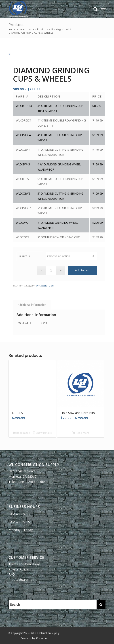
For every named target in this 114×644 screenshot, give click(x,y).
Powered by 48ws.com (34, 638)
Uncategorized (45, 285)
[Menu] (103, 9)
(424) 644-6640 (36, 482)
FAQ (12, 574)
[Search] (93, 9)
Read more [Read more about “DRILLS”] (21, 433)
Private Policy (18, 569)
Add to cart (82, 270)
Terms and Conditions (24, 564)
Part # (25, 256)
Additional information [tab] (32, 305)
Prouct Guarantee (21, 580)
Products (16, 25)
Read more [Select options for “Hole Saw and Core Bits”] (81, 433)
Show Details (42, 433)
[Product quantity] (51, 270)
